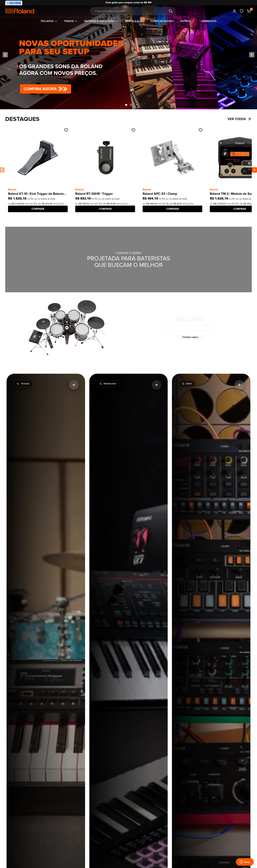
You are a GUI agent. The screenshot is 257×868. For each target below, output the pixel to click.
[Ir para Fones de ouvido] (162, 21)
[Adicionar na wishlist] (66, 130)
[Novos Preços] (128, 55)
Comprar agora (190, 337)
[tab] (126, 105)
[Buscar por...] (133, 11)
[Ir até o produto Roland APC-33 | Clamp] (172, 158)
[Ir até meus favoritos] (242, 11)
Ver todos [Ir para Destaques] (240, 119)
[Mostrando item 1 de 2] (126, 105)
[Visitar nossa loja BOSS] (14, 3)
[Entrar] (234, 11)
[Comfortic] (20, 11)
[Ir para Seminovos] (209, 21)
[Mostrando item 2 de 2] (131, 105)
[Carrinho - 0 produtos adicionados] (249, 11)
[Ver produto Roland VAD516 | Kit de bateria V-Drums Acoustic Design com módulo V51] (67, 328)
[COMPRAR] (38, 209)
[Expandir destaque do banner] (74, 385)
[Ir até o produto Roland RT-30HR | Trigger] (105, 158)
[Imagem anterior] (5, 55)
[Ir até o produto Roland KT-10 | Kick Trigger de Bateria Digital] (38, 158)
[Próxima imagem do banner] (254, 170)
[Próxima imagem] (252, 55)
